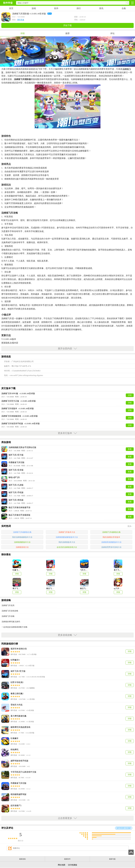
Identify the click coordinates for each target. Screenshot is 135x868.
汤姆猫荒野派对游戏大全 (111, 547)
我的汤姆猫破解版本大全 (22, 537)
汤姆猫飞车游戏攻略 (10, 611)
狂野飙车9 (15, 660)
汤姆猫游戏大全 (22, 547)
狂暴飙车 (15, 738)
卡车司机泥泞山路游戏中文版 (23, 772)
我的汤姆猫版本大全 (67, 542)
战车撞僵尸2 (16, 806)
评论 (112, 33)
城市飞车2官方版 (18, 671)
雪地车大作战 (16, 705)
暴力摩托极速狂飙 (18, 716)
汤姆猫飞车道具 (8, 605)
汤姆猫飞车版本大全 (67, 532)
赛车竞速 (21, 20)
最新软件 (67, 859)
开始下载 (67, 25)
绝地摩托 (15, 750)
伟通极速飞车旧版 (18, 783)
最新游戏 (22, 859)
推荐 (67, 33)
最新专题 (112, 859)
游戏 (34, 8)
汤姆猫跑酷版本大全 (22, 542)
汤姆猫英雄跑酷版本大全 (111, 542)
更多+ (130, 526)
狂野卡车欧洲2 (17, 682)
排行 (79, 8)
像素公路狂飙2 (17, 694)
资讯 (101, 8)
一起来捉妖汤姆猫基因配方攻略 (15, 627)
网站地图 (62, 865)
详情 (23, 33)
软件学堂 (8, 3)
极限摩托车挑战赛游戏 (20, 727)
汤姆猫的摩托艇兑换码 (11, 622)
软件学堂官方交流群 (124, 828)
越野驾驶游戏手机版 (19, 761)
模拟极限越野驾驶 (18, 794)
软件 (56, 8)
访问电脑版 (73, 865)
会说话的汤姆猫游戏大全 (67, 547)
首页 (11, 8)
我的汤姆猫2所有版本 (111, 537)
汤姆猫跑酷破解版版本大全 (67, 537)
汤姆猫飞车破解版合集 (22, 532)
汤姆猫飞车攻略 (8, 616)
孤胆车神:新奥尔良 (19, 649)
